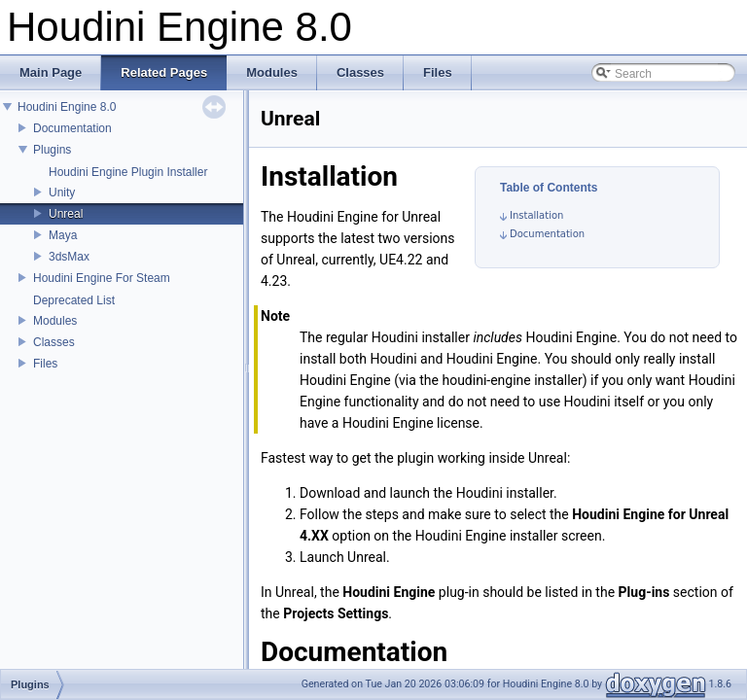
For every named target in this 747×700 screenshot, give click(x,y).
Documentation (72, 128)
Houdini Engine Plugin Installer (128, 172)
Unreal (66, 214)
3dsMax (69, 257)
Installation (536, 215)
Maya (63, 235)
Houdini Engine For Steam (102, 278)
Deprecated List (74, 300)
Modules (55, 321)
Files (45, 364)
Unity (62, 192)
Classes (54, 342)
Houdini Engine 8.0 (67, 107)
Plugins (52, 150)
